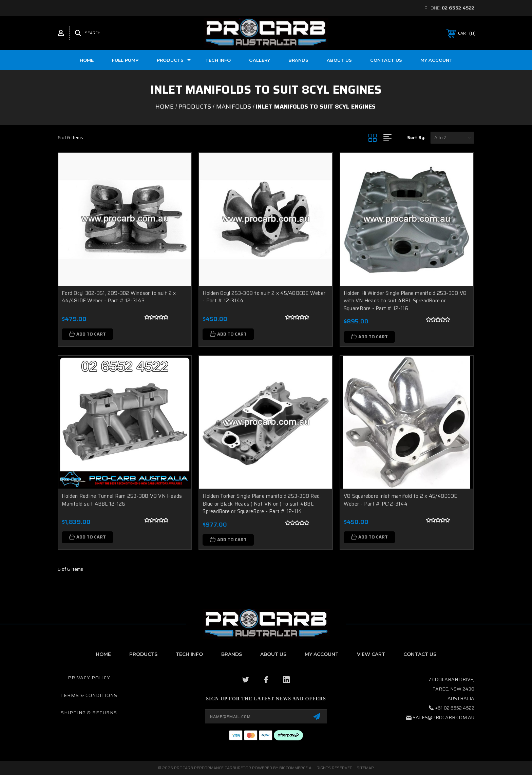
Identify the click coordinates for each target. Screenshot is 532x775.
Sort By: (416, 138)
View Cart (371, 654)
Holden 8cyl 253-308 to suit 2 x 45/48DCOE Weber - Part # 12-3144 (264, 297)
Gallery (260, 60)
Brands (298, 60)
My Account (436, 60)
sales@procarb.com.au (443, 717)
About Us (273, 654)
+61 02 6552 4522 (455, 708)
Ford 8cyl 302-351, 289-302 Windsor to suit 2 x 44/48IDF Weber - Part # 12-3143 (119, 297)
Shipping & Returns (89, 713)
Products (174, 60)
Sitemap (365, 768)
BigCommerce (293, 768)
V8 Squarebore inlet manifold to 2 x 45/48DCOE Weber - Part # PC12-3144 (400, 500)
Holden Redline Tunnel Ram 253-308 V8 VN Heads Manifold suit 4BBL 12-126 (122, 500)
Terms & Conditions (89, 695)
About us (339, 60)
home (103, 654)
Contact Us (386, 60)
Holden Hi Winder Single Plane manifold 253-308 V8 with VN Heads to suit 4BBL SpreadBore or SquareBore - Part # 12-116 (405, 301)
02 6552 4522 (458, 8)
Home (87, 60)
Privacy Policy (89, 678)
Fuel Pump (125, 60)
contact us (420, 654)
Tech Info (218, 60)
